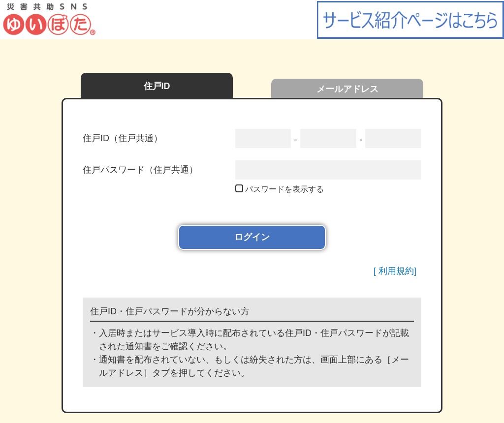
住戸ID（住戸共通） (123, 138)
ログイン (252, 237)
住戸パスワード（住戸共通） (140, 170)
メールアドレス (347, 89)
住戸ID (157, 86)
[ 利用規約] (395, 271)
